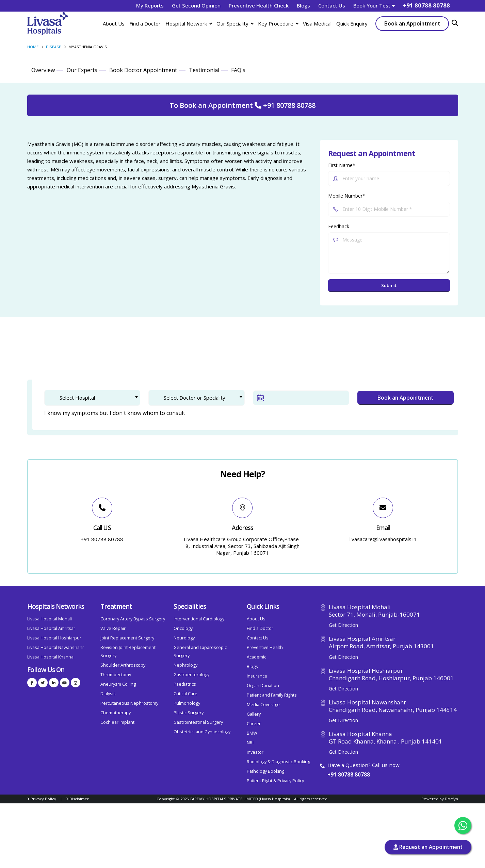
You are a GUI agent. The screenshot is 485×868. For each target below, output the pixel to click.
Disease (53, 47)
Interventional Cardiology (199, 619)
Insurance (257, 676)
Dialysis (108, 694)
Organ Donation (263, 686)
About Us (114, 23)
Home (33, 47)
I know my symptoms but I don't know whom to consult (115, 413)
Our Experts (82, 70)
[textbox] (97, 398)
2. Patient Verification (121, 355)
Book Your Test (374, 5)
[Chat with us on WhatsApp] (463, 825)
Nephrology (185, 665)
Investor (255, 752)
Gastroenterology (191, 675)
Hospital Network (189, 23)
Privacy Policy (43, 799)
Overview (43, 70)
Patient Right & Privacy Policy (275, 781)
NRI (250, 743)
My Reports (150, 5)
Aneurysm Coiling (118, 684)
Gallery (254, 714)
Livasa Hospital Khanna (50, 657)
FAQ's (238, 70)
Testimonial (204, 70)
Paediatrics (185, 684)
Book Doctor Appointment (143, 70)
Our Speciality (235, 23)
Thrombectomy (116, 675)
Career (254, 724)
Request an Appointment (428, 847)
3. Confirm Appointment (195, 355)
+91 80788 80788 (349, 774)
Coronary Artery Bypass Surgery (133, 619)
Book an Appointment (412, 24)
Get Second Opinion (196, 5)
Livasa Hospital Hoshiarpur (54, 638)
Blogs (303, 5)
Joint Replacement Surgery (127, 638)
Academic (256, 657)
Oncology (183, 628)
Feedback (339, 226)
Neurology (184, 638)
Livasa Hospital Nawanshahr (56, 647)
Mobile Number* (347, 196)
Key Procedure (278, 23)
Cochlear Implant (117, 722)
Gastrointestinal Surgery (198, 722)
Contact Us (332, 5)
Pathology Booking (265, 771)
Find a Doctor (145, 23)
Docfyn (451, 799)
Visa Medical (317, 23)
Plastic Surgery (189, 713)
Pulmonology (187, 703)
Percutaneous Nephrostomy (129, 703)
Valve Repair (113, 628)
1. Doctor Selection (55, 355)
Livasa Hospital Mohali (50, 619)
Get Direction (343, 625)
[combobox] (92, 398)
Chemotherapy (116, 713)
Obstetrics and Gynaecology (202, 732)
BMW (252, 733)
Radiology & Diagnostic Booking (278, 762)
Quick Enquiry (352, 23)
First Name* (342, 165)
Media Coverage (263, 705)
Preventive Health (265, 647)
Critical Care (185, 694)
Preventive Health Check (259, 5)
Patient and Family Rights (272, 695)
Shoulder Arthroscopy (123, 665)
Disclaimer (79, 799)
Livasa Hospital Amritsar (51, 628)
